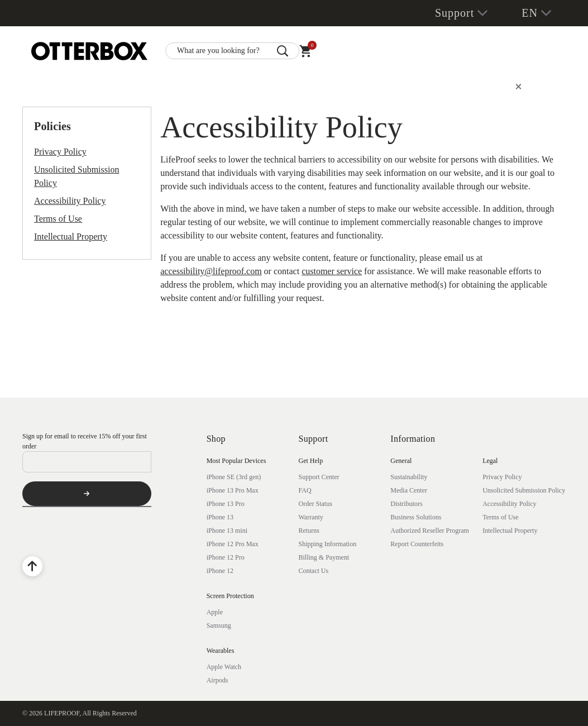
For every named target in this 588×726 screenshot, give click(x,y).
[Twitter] (119, 537)
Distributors (406, 504)
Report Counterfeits (417, 544)
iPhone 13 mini (227, 531)
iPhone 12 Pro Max (233, 544)
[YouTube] (61, 537)
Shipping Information (327, 544)
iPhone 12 (220, 571)
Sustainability (409, 477)
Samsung (219, 625)
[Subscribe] (87, 494)
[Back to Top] (32, 566)
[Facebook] (32, 537)
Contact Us (313, 571)
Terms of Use (58, 219)
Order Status (315, 504)
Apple (215, 612)
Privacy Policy (60, 152)
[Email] (87, 462)
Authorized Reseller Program (430, 531)
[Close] (518, 87)
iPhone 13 (220, 517)
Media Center (409, 490)
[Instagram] (90, 537)
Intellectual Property (71, 237)
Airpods (217, 680)
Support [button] (455, 13)
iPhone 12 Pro (226, 557)
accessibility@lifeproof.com (211, 271)
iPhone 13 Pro (226, 504)
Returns (309, 531)
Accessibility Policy (70, 201)
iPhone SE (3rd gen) (234, 477)
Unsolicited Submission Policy (77, 176)
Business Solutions (416, 517)
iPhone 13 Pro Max (233, 490)
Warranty (310, 517)
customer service (332, 271)
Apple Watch (224, 667)
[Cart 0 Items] (305, 53)
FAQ (305, 490)
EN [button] (530, 13)
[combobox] (232, 51)
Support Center (319, 477)
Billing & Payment (324, 557)
